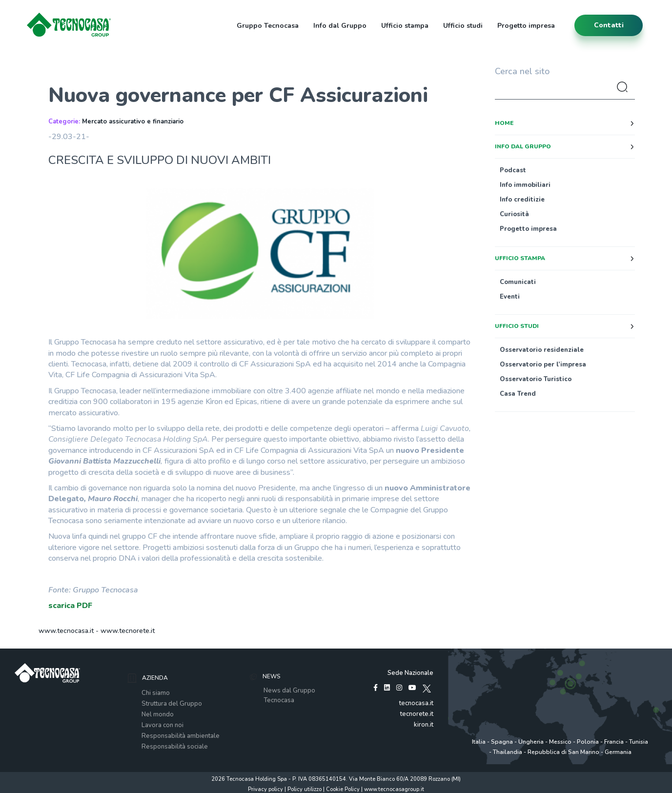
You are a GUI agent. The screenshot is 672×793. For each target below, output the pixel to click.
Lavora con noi (163, 725)
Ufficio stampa (405, 26)
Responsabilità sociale (175, 747)
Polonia (588, 742)
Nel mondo (158, 714)
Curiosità (514, 214)
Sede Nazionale (410, 673)
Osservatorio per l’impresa (543, 365)
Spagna (502, 742)
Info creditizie (522, 200)
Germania (618, 752)
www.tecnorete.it (128, 631)
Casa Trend (518, 394)
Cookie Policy (343, 789)
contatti (609, 25)
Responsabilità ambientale (181, 736)
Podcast (513, 170)
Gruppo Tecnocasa (268, 26)
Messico (560, 742)
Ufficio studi (463, 26)
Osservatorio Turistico (536, 379)
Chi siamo (156, 693)
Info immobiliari (525, 185)
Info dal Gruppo (340, 26)
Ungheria (531, 742)
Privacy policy (265, 789)
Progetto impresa (526, 26)
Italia (479, 742)
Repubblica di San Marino (563, 752)
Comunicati (518, 282)
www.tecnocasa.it (66, 631)
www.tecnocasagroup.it (394, 789)
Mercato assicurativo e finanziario (133, 122)
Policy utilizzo (305, 789)
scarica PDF (70, 606)
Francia (614, 742)
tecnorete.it (417, 714)
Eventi (510, 297)
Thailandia (508, 752)
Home (504, 123)
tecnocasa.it (416, 703)
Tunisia (639, 742)
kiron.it (424, 725)
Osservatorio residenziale (542, 350)
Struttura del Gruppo (172, 704)
